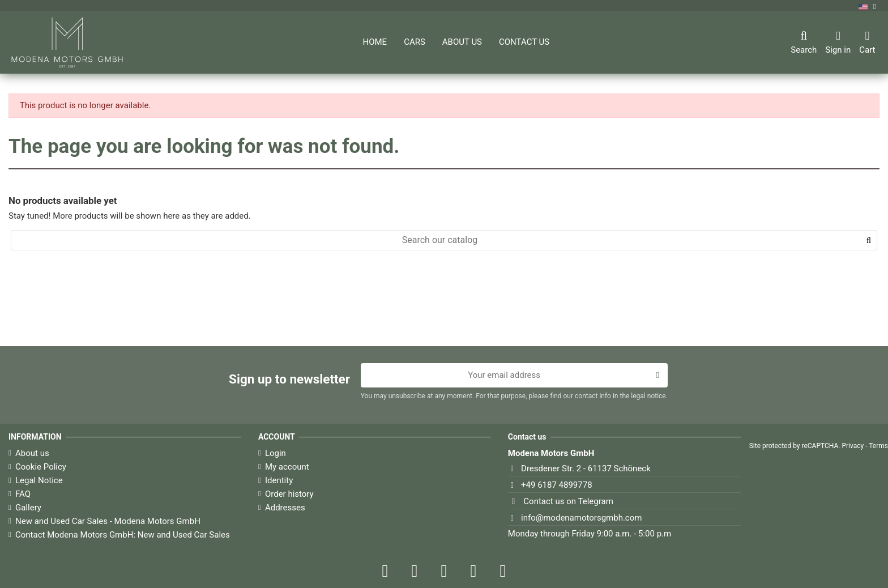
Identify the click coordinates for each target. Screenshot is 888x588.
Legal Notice (39, 480)
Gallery (28, 508)
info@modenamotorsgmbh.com (581, 518)
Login (276, 453)
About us (32, 453)
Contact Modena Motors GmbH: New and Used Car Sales (123, 535)
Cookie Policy (41, 467)
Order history (289, 494)
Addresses (285, 508)
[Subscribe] (657, 376)
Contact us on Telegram (568, 501)
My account (287, 467)
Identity (279, 480)
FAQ (23, 494)
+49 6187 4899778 (557, 485)
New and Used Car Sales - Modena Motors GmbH (108, 521)
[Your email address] (504, 376)
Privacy (853, 446)
